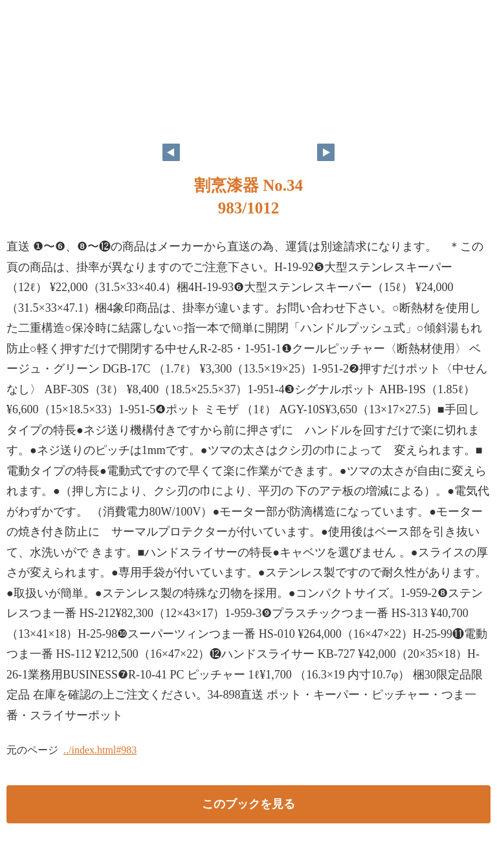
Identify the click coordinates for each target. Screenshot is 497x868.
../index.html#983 (100, 750)
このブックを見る (248, 804)
